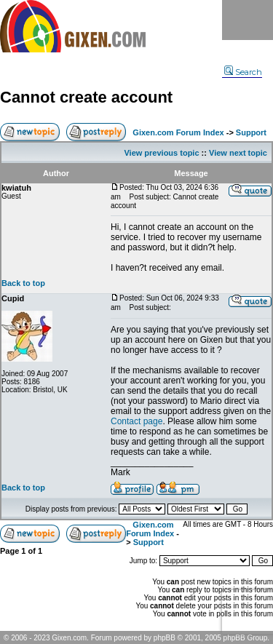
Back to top (23, 283)
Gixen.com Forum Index (178, 132)
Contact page (136, 421)
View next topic (238, 153)
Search (243, 72)
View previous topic (161, 153)
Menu (248, 20)
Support (251, 132)
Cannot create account (86, 97)
